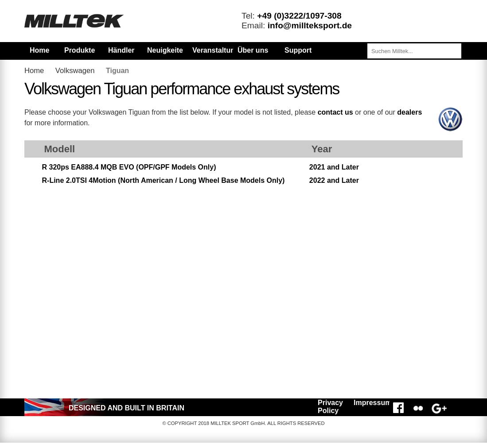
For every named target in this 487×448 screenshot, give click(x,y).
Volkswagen (75, 71)
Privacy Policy (330, 407)
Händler (121, 50)
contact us (335, 112)
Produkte (80, 50)
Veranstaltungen (220, 50)
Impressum (370, 403)
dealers (409, 112)
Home (39, 50)
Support (298, 50)
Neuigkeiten (165, 50)
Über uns (253, 50)
